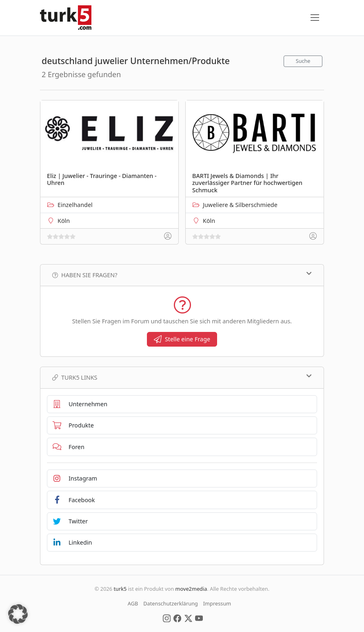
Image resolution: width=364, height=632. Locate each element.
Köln (64, 221)
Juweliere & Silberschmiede (240, 205)
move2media (191, 589)
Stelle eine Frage (182, 339)
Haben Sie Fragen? (182, 275)
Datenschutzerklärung (171, 603)
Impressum (217, 603)
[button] (18, 614)
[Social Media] (167, 618)
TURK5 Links (182, 377)
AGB (133, 603)
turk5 (120, 589)
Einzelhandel (75, 205)
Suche (303, 61)
